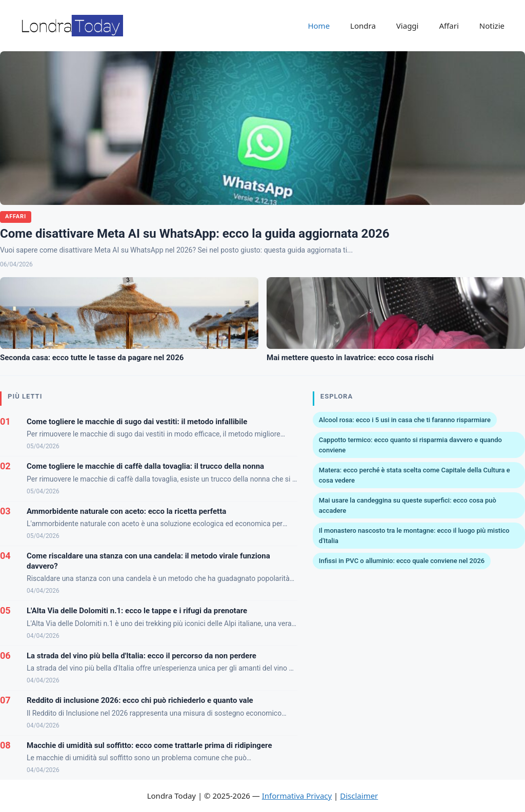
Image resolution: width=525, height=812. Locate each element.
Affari (449, 26)
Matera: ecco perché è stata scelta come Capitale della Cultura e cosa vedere (415, 475)
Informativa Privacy (297, 796)
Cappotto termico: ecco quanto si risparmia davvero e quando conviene (410, 445)
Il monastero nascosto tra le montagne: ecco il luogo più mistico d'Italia (414, 536)
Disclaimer (359, 796)
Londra (363, 26)
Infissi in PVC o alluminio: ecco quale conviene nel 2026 (402, 561)
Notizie (492, 26)
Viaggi (408, 26)
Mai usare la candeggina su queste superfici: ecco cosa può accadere (408, 505)
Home (319, 26)
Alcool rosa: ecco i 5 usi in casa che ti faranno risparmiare (405, 420)
